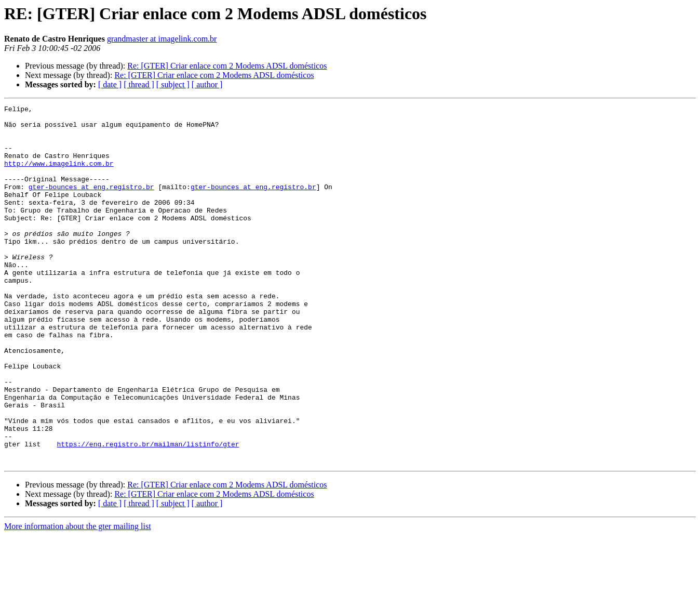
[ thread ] (139, 84)
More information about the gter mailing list (78, 598)
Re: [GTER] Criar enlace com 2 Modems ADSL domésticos (227, 66)
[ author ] (207, 84)
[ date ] (110, 84)
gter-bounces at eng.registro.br (91, 204)
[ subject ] (173, 84)
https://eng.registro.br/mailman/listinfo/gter (148, 512)
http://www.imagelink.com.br (59, 176)
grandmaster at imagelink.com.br (162, 39)
